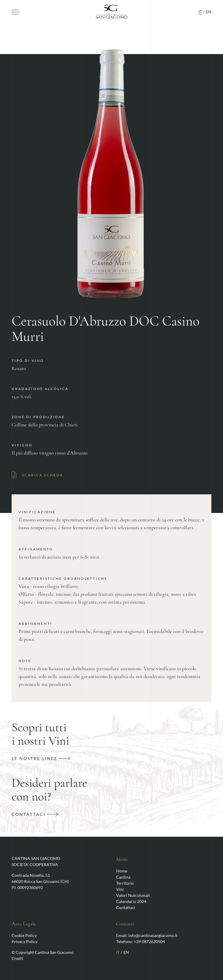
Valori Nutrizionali (133, 895)
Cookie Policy (24, 935)
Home (122, 871)
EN (209, 12)
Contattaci (126, 907)
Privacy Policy (25, 941)
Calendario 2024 (131, 901)
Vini (120, 889)
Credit (17, 958)
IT (200, 12)
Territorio (125, 883)
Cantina (123, 877)
